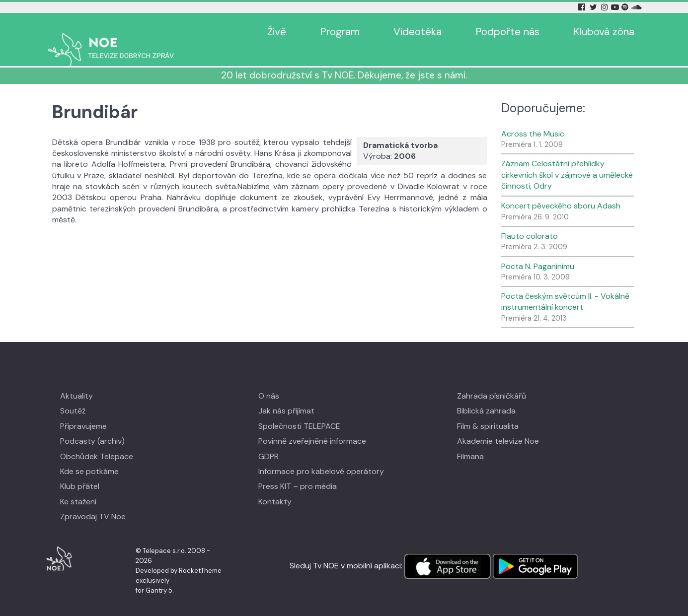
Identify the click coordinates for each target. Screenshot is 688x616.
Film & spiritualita (488, 412)
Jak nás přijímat (286, 396)
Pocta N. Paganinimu (538, 251)
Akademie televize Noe (498, 427)
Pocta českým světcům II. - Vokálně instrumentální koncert (565, 287)
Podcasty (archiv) (92, 427)
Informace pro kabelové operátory (321, 457)
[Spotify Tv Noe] (626, 7)
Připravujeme (83, 412)
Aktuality (76, 381)
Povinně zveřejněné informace (312, 427)
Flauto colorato (530, 222)
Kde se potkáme (89, 457)
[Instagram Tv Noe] (606, 7)
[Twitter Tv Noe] (594, 7)
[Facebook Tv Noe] (583, 7)
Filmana (470, 442)
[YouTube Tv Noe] (616, 7)
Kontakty (275, 487)
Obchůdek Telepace (97, 442)
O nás (269, 381)
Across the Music (533, 119)
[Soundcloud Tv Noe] (637, 7)
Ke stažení (78, 487)
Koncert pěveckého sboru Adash (561, 191)
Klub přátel (80, 472)
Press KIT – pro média (298, 472)
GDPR (268, 442)
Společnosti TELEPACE (299, 412)
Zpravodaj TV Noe (93, 502)
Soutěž (73, 396)
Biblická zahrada (486, 396)
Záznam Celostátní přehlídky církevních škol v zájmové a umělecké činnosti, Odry (567, 160)
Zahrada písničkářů (492, 381)
